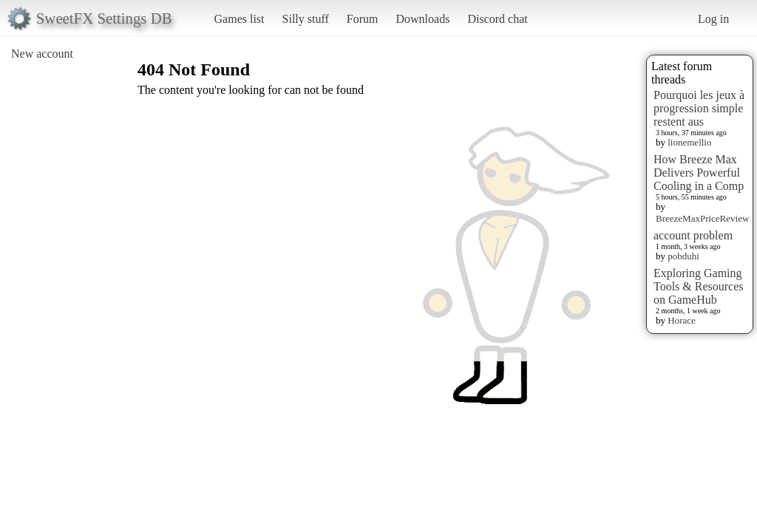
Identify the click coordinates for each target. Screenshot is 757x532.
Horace (682, 320)
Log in (713, 19)
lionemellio (689, 142)
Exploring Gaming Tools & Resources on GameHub (699, 286)
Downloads (422, 19)
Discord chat (497, 19)
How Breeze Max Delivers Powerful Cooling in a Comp (699, 173)
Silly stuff (306, 19)
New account (42, 54)
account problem (693, 235)
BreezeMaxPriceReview (702, 218)
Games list (240, 19)
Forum (363, 19)
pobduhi (683, 256)
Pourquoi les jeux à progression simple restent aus (699, 108)
